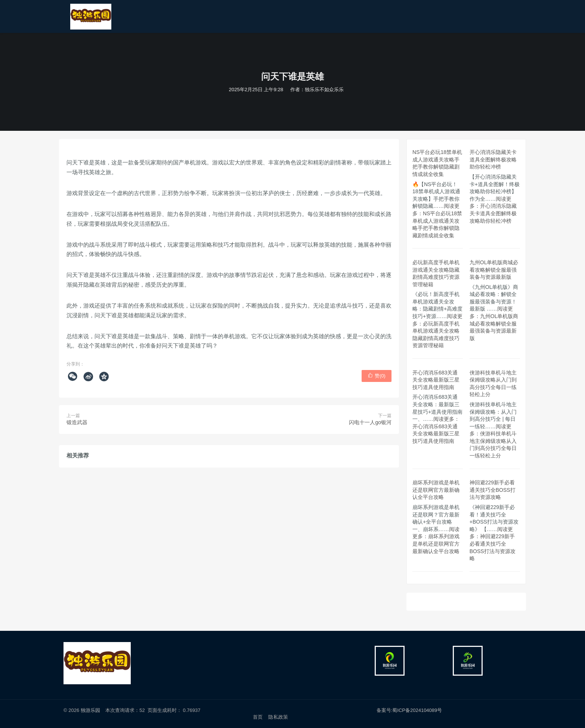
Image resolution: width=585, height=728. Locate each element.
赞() (377, 376)
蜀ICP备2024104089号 (417, 710)
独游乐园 (90, 710)
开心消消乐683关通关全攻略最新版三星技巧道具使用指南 (436, 380)
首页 (258, 717)
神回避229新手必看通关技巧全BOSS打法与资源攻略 (493, 490)
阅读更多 (437, 220)
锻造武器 (77, 422)
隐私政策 (278, 717)
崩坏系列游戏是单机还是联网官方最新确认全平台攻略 (436, 490)
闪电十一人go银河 (370, 422)
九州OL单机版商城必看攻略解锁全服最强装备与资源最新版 (494, 270)
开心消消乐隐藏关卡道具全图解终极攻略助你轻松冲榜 (493, 159)
